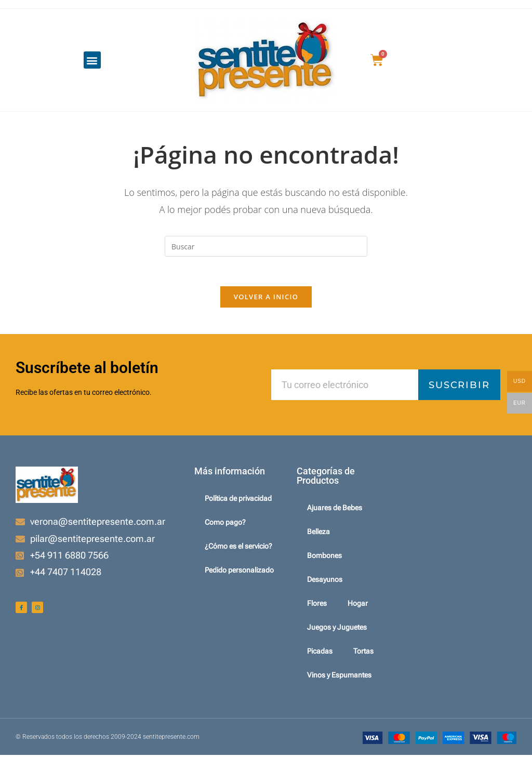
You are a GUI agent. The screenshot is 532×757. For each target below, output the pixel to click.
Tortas (363, 653)
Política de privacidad (238, 500)
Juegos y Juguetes (337, 629)
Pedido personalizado (239, 572)
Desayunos (325, 581)
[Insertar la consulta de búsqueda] (266, 246)
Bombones (324, 557)
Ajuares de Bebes (335, 510)
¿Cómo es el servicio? (238, 548)
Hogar (358, 605)
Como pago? (225, 524)
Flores (317, 605)
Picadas (320, 653)
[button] (92, 60)
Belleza (318, 534)
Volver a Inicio (266, 299)
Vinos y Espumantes (339, 677)
